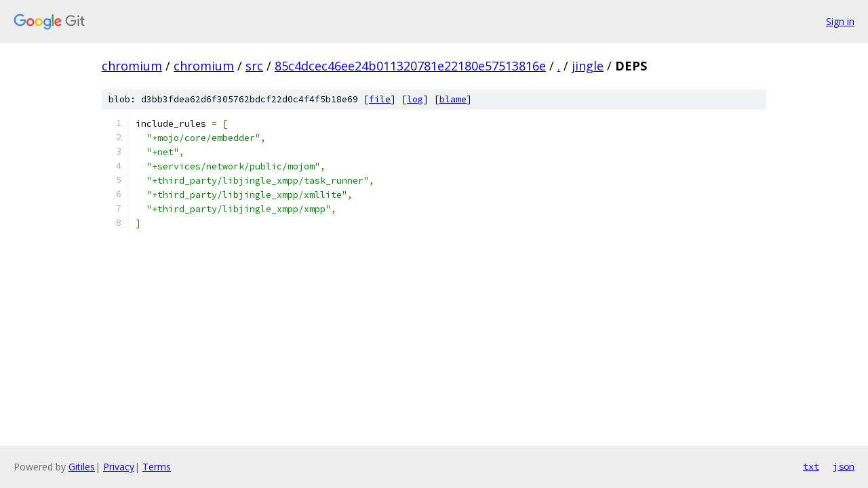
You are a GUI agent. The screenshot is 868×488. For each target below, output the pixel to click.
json (844, 466)
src (254, 66)
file (380, 99)
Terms (157, 467)
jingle (588, 66)
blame (453, 99)
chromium (132, 66)
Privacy (119, 467)
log (415, 99)
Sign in (840, 21)
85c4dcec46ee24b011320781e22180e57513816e (410, 66)
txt (811, 466)
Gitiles (82, 467)
